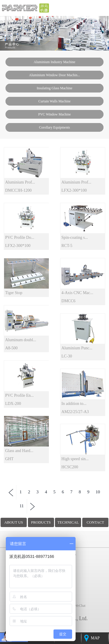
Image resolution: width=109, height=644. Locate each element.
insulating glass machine (54, 88)
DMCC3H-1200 (18, 190)
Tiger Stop (14, 293)
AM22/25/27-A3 (75, 412)
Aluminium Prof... (20, 182)
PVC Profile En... (19, 395)
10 (98, 492)
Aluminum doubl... (21, 340)
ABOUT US (14, 522)
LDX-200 (13, 404)
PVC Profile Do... (20, 238)
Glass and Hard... (19, 451)
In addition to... (74, 404)
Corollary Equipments (54, 127)
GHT (9, 459)
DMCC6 (68, 301)
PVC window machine (55, 114)
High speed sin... (75, 459)
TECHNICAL (68, 522)
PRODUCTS (41, 522)
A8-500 (11, 348)
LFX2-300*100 (74, 190)
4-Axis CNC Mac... (77, 293)
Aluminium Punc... (77, 348)
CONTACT (95, 522)
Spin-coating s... (75, 238)
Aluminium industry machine (54, 62)
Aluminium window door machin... (54, 75)
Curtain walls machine (54, 101)
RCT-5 (67, 246)
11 (22, 506)
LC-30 (67, 356)
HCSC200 (70, 467)
